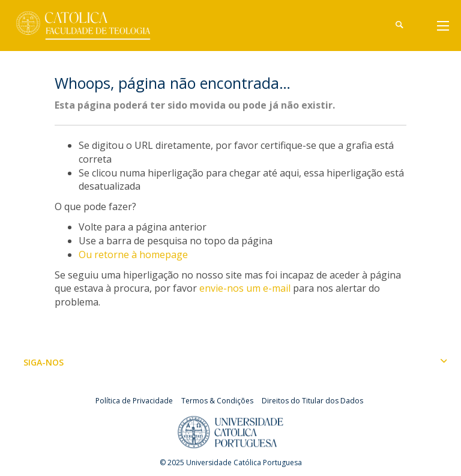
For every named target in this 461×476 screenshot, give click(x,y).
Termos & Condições (217, 401)
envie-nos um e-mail (245, 288)
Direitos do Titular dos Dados (312, 401)
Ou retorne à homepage (133, 255)
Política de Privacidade (134, 401)
